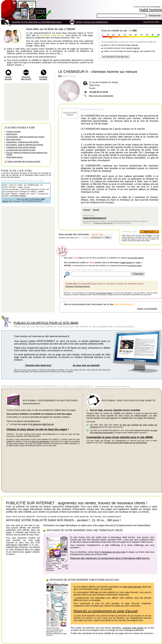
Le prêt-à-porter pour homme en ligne (21, 150)
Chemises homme (82, 286)
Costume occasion (14, 132)
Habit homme (126, 263)
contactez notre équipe (133, 628)
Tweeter (96, 210)
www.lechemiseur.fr (95, 218)
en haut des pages (135, 258)
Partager (87, 210)
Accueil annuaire (8, 78)
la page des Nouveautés (40, 441)
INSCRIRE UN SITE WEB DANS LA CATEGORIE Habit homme (37, 22)
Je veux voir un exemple (86, 365)
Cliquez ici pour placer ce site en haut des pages (37, 429)
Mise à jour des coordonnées (101, 96)
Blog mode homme (14, 139)
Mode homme (12, 134)
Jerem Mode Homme (14, 157)
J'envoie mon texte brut (38, 365)
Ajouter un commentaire (147, 309)
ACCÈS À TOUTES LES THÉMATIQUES (92, 22)
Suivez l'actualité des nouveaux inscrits (24, 161)
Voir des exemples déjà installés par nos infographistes (126, 443)
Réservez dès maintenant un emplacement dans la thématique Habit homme (110, 558)
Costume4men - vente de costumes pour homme (25, 137)
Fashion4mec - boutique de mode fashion (22, 142)
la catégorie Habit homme (42, 424)
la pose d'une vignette (104, 293)
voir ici (135, 45)
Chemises (70, 286)
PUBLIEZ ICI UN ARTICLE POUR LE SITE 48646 (46, 323)
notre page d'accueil (132, 587)
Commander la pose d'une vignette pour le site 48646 (119, 437)
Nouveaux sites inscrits (26, 78)
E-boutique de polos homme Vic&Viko (21, 147)
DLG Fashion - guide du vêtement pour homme (25, 145)
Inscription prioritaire (43, 78)
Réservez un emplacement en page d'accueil (106, 611)
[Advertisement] (27, 102)
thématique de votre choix (114, 552)
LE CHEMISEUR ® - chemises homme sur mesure (98, 72)
